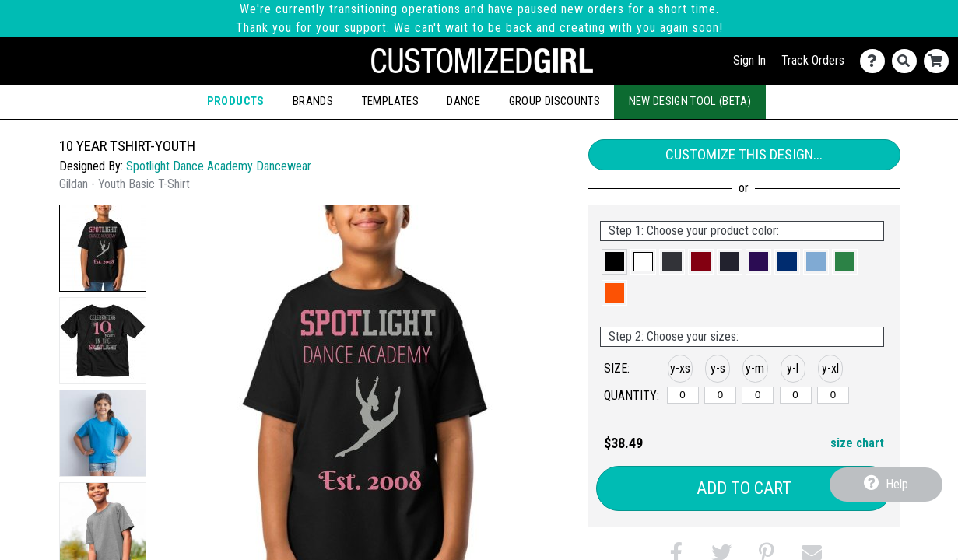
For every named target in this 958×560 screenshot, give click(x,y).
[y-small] (720, 395)
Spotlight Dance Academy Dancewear (219, 166)
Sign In (749, 60)
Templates (390, 101)
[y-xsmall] (683, 395)
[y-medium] (758, 395)
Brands (313, 101)
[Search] (908, 61)
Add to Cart (744, 488)
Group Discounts (554, 101)
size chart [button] (857, 443)
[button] (103, 248)
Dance (463, 101)
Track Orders (813, 60)
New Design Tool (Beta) (690, 101)
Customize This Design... (744, 154)
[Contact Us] (876, 61)
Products (236, 101)
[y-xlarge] (833, 395)
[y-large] (796, 395)
